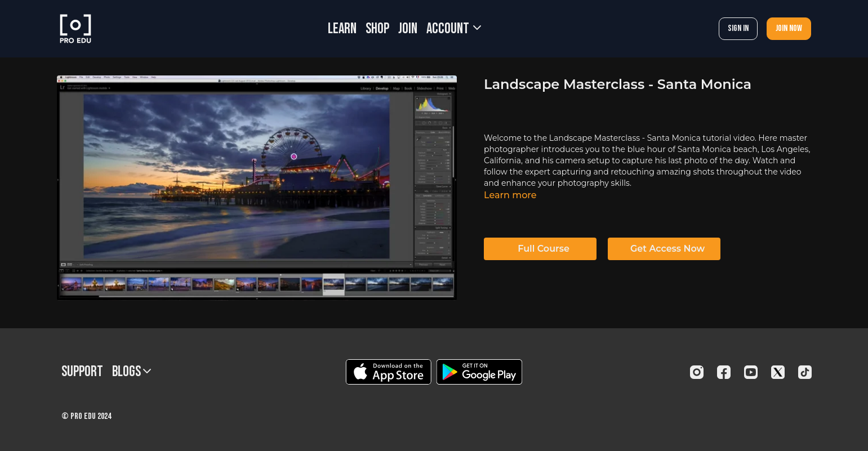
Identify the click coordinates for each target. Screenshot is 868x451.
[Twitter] (778, 372)
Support (82, 372)
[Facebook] (724, 372)
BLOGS (132, 372)
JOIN (408, 29)
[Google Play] (479, 372)
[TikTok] (805, 372)
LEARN (342, 29)
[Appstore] (388, 372)
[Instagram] (697, 372)
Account (454, 29)
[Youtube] (751, 372)
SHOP (377, 29)
